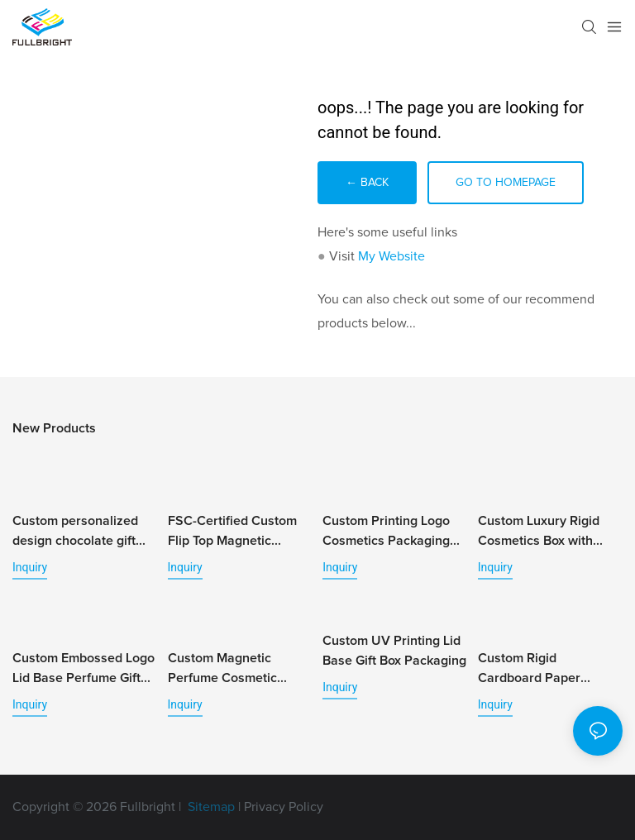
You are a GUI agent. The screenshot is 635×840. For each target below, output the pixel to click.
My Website (392, 256)
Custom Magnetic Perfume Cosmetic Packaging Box (222, 670)
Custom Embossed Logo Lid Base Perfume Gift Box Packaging (84, 670)
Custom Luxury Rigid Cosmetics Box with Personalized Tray (539, 532)
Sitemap (210, 807)
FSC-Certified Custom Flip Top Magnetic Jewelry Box (232, 532)
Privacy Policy (284, 807)
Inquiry (30, 567)
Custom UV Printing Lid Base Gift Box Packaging (394, 651)
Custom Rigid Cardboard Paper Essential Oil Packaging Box (547, 670)
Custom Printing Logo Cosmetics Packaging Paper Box (386, 532)
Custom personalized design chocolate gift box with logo (75, 532)
